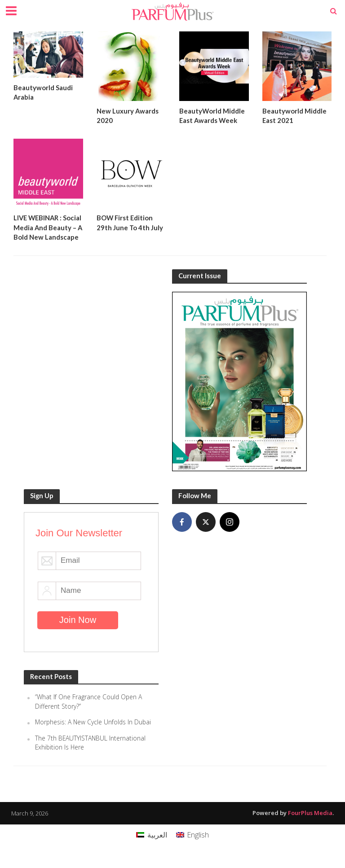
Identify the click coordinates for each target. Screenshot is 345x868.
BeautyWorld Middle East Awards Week (212, 116)
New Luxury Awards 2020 (128, 116)
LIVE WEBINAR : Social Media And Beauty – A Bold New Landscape (46, 232)
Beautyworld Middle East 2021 (294, 116)
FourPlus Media (310, 823)
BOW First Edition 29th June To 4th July (130, 223)
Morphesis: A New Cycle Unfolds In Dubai (94, 732)
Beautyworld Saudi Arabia (43, 92)
